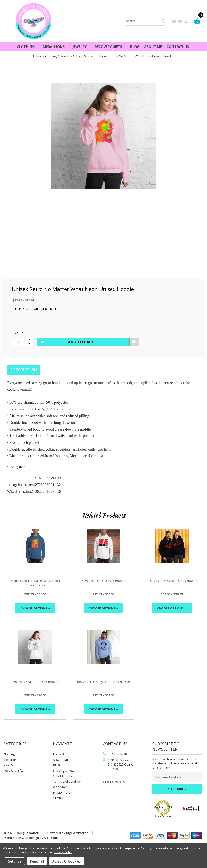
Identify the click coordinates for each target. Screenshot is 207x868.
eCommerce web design (21, 838)
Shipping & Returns (66, 771)
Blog (135, 47)
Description (24, 370)
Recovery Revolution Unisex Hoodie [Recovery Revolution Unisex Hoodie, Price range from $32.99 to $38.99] (172, 581)
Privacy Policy (62, 792)
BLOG (57, 765)
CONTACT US (62, 776)
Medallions (55, 47)
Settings (15, 861)
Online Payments (163, 816)
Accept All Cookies (67, 861)
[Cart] (198, 21)
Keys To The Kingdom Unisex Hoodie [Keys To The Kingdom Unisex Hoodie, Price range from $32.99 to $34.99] (103, 682)
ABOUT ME (61, 760)
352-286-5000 (117, 754)
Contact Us (178, 47)
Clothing (28, 47)
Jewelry (81, 47)
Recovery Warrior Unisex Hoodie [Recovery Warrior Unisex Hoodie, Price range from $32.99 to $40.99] (35, 682)
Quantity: (18, 333)
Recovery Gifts (110, 47)
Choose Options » (35, 608)
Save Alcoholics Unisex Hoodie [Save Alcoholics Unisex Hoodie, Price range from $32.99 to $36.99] (103, 581)
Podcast (59, 754)
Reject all (37, 861)
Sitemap (59, 798)
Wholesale (60, 787)
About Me (153, 47)
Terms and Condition (67, 781)
